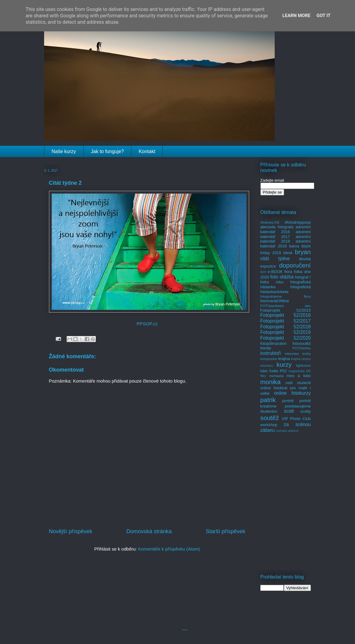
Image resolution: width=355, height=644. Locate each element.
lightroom (303, 365)
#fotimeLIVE (270, 222)
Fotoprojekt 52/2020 (286, 338)
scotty (306, 411)
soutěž (270, 418)
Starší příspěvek (225, 531)
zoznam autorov (287, 431)
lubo (264, 371)
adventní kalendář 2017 (286, 234)
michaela (276, 376)
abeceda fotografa (277, 227)
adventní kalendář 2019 (286, 244)
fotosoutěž (302, 343)
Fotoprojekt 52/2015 (286, 310)
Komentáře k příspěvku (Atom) (169, 549)
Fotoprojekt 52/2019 (286, 332)
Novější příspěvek (71, 531)
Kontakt (147, 151)
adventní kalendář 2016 (286, 229)
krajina (284, 359)
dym (263, 272)
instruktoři (271, 353)
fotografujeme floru (286, 296)
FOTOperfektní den (286, 306)
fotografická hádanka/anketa (286, 289)
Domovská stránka (149, 531)
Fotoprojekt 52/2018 (286, 327)
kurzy (284, 364)
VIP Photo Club (296, 419)
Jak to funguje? (108, 151)
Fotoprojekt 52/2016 (286, 315)
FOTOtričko (301, 348)
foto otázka (282, 277)
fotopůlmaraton (274, 343)
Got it (323, 16)
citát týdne (275, 259)
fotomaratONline (275, 301)
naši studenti (298, 383)
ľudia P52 (278, 371)
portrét (288, 401)
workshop (269, 425)
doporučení (295, 265)
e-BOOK (275, 272)
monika (271, 382)
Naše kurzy (64, 151)
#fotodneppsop (298, 222)
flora (288, 272)
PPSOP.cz (147, 324)
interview (292, 353)
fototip (266, 348)
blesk (288, 253)
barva (294, 246)
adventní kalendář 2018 (286, 239)
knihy (306, 353)
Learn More (296, 16)
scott (289, 411)
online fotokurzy (292, 393)
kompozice (269, 359)
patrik (268, 400)
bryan (303, 252)
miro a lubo (299, 376)
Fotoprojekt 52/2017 (286, 321)
